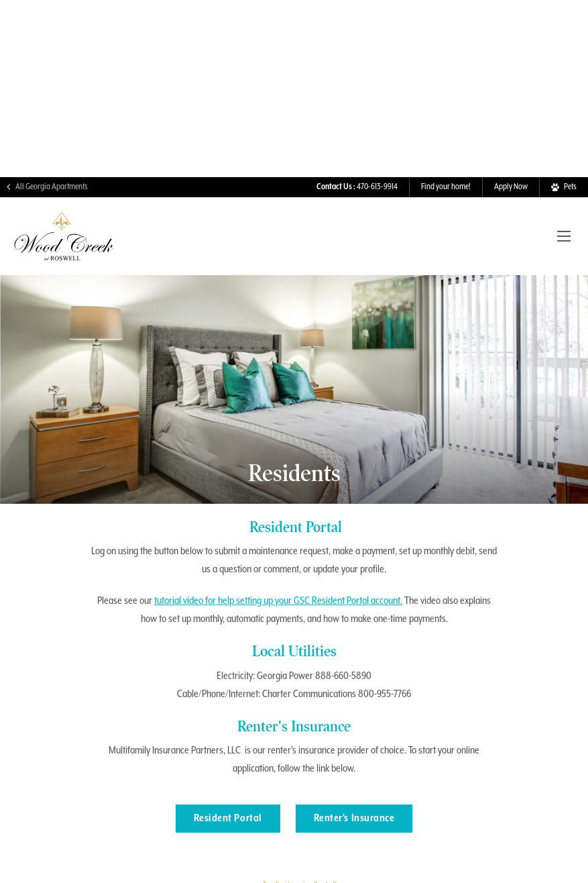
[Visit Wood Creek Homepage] (64, 229)
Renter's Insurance (354, 792)
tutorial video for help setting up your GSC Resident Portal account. (278, 575)
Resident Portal (228, 792)
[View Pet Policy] (564, 161)
